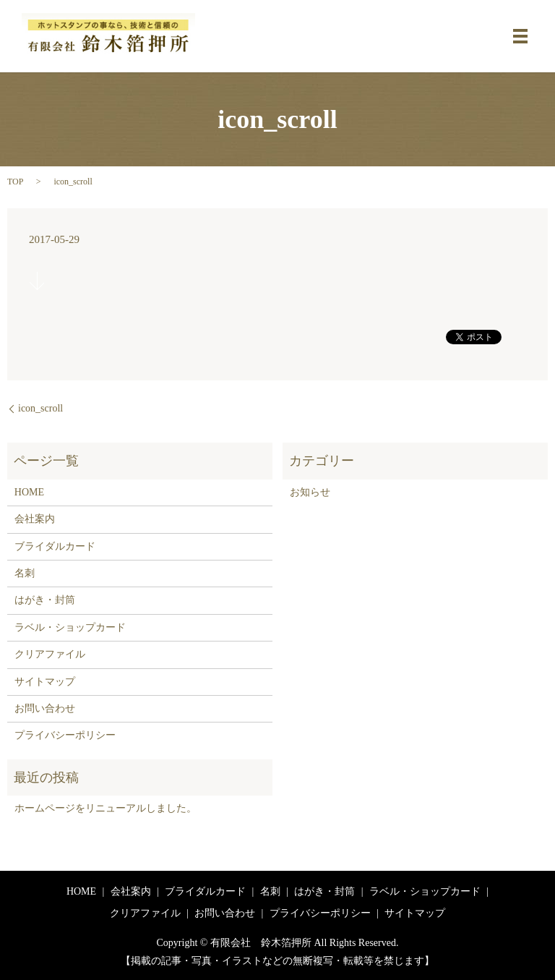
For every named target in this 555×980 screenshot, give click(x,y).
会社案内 (35, 519)
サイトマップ (45, 682)
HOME (29, 492)
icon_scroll (40, 408)
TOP (15, 182)
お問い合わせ (45, 708)
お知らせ (310, 492)
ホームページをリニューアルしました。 (106, 808)
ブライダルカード (55, 546)
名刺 (25, 573)
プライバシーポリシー (65, 735)
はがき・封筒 (45, 600)
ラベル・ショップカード (70, 627)
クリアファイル (50, 654)
